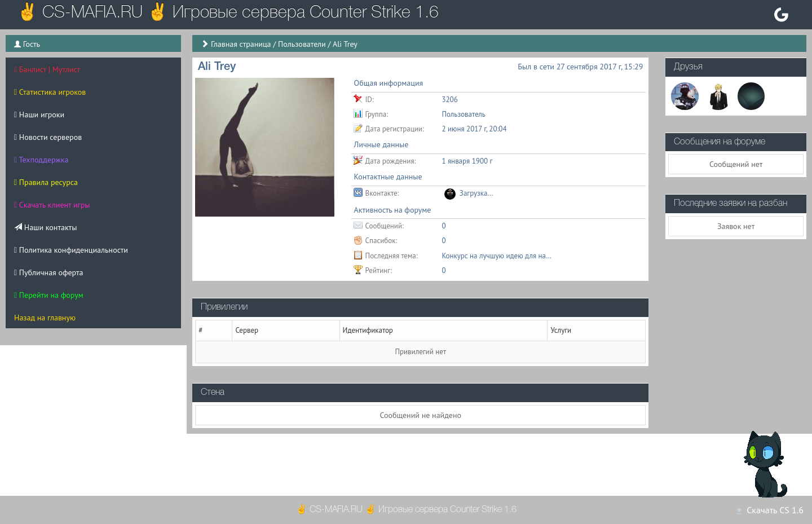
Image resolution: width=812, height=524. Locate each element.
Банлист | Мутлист (47, 69)
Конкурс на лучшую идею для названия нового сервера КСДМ (498, 256)
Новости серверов (48, 137)
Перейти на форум (49, 295)
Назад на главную (45, 318)
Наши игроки (39, 115)
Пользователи (302, 44)
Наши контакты (45, 227)
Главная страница (241, 44)
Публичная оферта (48, 272)
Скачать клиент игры (52, 205)
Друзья (688, 67)
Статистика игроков (50, 92)
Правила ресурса (46, 182)
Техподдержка (41, 160)
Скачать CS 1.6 (769, 510)
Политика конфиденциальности (71, 250)
